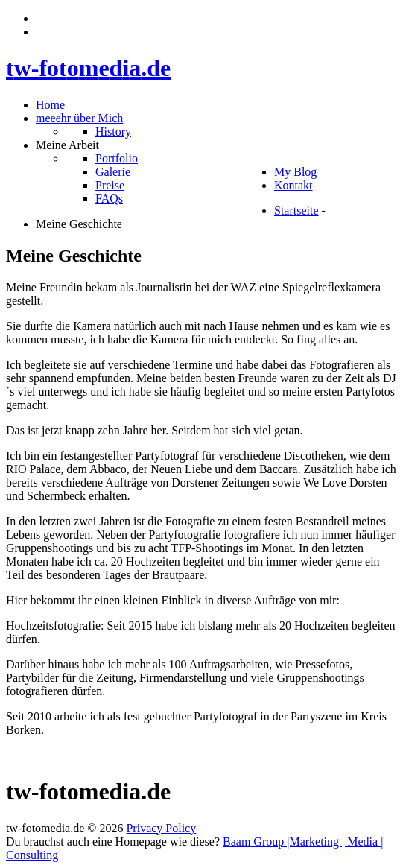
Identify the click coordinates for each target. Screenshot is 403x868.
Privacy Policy (161, 828)
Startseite (296, 210)
